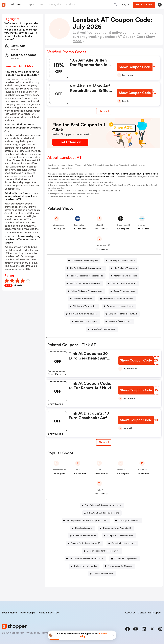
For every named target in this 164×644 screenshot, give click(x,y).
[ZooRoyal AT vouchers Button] (128, 521)
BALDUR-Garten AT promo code (85, 283)
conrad (142, 225)
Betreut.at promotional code (120, 306)
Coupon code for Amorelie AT (117, 528)
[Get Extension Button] (70, 142)
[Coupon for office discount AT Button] (122, 314)
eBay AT (99, 225)
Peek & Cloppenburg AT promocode (86, 276)
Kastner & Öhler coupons (120, 321)
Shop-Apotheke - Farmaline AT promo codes (87, 521)
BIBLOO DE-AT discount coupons (103, 513)
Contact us (144, 613)
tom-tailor (79, 225)
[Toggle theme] (160, 5)
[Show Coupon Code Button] (135, 67)
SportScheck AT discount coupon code (103, 505)
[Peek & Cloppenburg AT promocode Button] (85, 276)
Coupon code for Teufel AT (124, 283)
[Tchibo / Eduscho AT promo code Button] (86, 291)
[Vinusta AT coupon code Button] (124, 559)
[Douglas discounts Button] (83, 528)
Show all (104, 442)
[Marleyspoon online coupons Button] (84, 261)
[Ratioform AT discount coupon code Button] (85, 559)
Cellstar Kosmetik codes (85, 566)
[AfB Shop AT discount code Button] (121, 261)
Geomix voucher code (103, 574)
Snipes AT (122, 470)
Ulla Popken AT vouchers (125, 268)
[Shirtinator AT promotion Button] (83, 306)
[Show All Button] (104, 442)
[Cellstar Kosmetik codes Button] (84, 566)
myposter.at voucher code (103, 329)
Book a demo (9, 613)
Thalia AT (100, 490)
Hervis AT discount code (84, 536)
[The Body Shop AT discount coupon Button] (85, 268)
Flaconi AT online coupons (123, 543)
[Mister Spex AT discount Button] (124, 276)
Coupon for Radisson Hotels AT (86, 543)
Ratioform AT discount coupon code (86, 559)
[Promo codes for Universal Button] (119, 566)
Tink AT (78, 470)
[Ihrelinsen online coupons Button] (85, 322)
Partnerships (28, 613)
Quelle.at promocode (83, 299)
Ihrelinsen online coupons (86, 321)
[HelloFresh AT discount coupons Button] (117, 299)
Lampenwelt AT (103, 245)
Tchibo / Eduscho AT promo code (87, 291)
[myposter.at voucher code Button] (102, 329)
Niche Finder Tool (49, 613)
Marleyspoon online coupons (85, 261)
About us (130, 613)
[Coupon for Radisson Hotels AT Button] (85, 543)
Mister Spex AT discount (125, 276)
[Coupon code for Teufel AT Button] (123, 284)
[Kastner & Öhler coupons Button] (119, 322)
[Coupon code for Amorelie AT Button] (116, 528)
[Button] (126, 5)
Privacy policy (33, 633)
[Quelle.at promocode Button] (81, 299)
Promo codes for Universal (120, 566)
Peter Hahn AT (59, 470)
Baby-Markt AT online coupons (83, 314)
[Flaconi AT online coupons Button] (122, 543)
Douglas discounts (84, 528)
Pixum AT (143, 470)
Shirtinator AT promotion (85, 306)
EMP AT (99, 470)
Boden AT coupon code (124, 291)
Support (158, 613)
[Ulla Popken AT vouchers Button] (124, 268)
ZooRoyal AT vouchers (129, 521)
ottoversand (59, 225)
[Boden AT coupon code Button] (123, 291)
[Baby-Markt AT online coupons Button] (82, 314)
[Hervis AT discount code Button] (83, 536)
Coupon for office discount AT (123, 314)
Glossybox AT (124, 225)
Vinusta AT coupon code (126, 559)
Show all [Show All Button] (104, 111)
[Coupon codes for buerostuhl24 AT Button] (102, 551)
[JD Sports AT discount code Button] (119, 536)
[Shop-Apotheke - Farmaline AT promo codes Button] (86, 521)
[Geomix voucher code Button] (102, 574)
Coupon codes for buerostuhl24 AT (103, 551)
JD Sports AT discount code (120, 536)
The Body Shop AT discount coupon (86, 268)
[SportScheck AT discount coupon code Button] (102, 505)
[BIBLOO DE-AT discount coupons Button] (102, 513)
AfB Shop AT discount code (122, 261)
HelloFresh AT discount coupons (118, 299)
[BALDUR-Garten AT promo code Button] (84, 284)
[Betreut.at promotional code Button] (119, 306)
